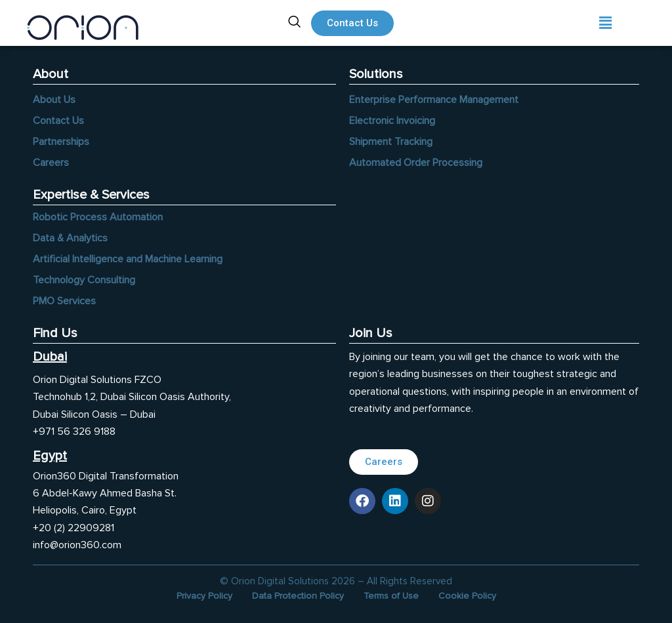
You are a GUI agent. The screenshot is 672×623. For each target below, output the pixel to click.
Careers (51, 163)
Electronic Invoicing (392, 121)
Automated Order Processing (416, 163)
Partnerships (61, 142)
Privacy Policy (204, 596)
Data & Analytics (70, 238)
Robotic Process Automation (98, 217)
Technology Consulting (84, 280)
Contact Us (58, 121)
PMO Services (64, 301)
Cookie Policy (467, 596)
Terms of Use (391, 596)
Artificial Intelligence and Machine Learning (128, 259)
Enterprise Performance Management (434, 100)
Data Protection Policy (298, 596)
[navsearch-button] (295, 23)
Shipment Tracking (391, 142)
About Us (54, 100)
